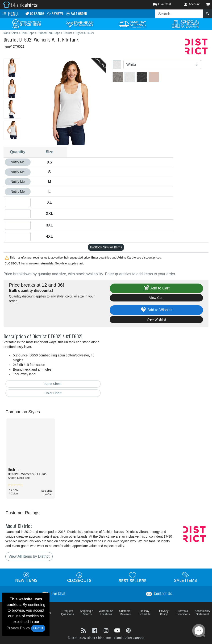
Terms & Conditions (183, 613)
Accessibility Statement (202, 613)
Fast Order (76, 14)
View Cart (156, 298)
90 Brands (35, 14)
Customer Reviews (125, 613)
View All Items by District (29, 556)
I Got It (38, 628)
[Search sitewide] (179, 14)
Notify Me (18, 162)
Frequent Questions (67, 613)
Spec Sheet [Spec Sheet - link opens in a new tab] (53, 384)
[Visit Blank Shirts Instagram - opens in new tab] (107, 630)
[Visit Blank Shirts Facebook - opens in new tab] (95, 630)
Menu (10, 14)
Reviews (55, 14)
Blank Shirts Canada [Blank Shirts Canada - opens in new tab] (129, 638)
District (11, 39)
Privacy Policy (18, 628)
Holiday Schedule (145, 613)
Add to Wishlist (156, 310)
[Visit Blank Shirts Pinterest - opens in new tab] (128, 630)
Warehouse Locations (106, 613)
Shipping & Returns (87, 613)
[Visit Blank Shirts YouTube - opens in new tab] (118, 630)
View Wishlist (156, 319)
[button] (158, 3)
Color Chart (53, 393)
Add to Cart (156, 288)
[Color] (162, 65)
